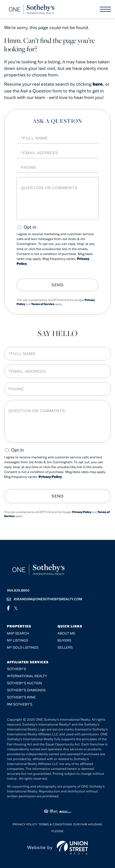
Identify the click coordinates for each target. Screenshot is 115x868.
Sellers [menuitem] (65, 648)
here (98, 84)
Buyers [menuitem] (65, 641)
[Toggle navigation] (105, 9)
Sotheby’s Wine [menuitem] (21, 697)
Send (57, 285)
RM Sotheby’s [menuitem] (19, 704)
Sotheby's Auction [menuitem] (24, 683)
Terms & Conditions (55, 824)
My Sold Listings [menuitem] (23, 648)
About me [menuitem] (66, 634)
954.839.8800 (18, 591)
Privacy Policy (50, 477)
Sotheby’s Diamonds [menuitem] (26, 690)
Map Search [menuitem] (18, 634)
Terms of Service (43, 304)
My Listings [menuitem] (17, 641)
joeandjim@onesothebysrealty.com (44, 599)
